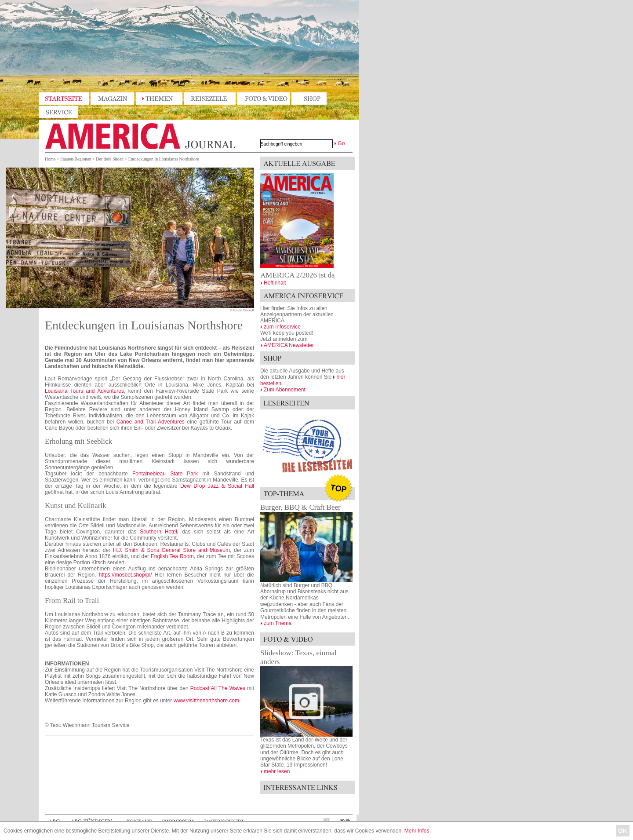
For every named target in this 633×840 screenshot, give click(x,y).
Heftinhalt (275, 283)
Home (50, 159)
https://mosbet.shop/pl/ (126, 575)
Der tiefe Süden (110, 159)
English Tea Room (172, 556)
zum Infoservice (282, 327)
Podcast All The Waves (218, 688)
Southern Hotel (158, 532)
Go (341, 143)
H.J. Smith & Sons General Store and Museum (171, 550)
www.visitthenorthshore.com (206, 701)
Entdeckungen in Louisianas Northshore (164, 159)
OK (623, 831)
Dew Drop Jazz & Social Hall (217, 486)
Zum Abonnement (285, 390)
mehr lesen (277, 771)
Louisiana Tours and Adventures (84, 391)
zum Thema (278, 623)
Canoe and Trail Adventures (151, 422)
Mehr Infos (417, 831)
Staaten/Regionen (76, 159)
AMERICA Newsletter (289, 345)
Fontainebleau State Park (165, 474)
